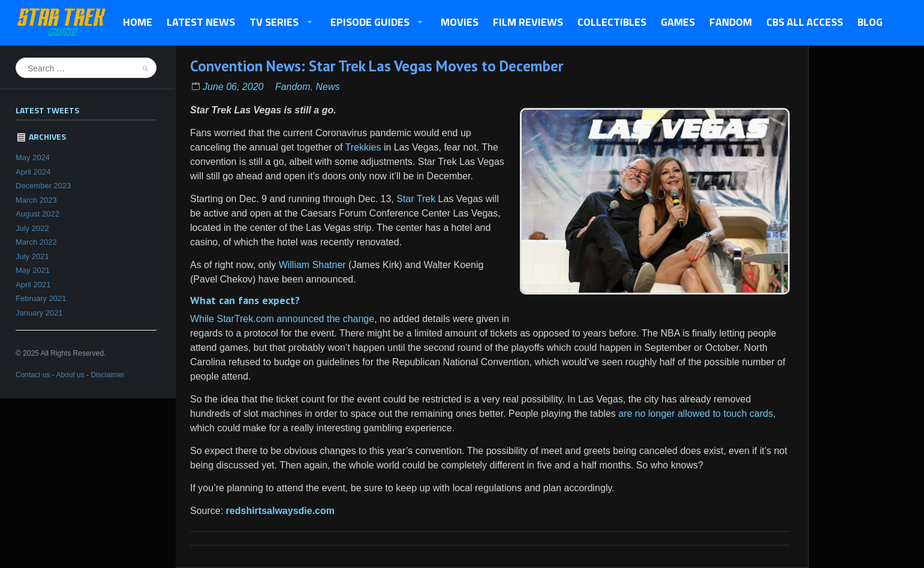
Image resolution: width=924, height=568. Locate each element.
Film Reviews (528, 22)
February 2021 (41, 298)
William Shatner (312, 265)
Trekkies (362, 147)
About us (70, 375)
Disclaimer (107, 375)
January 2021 (39, 313)
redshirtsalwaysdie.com (280, 511)
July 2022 (32, 228)
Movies (460, 22)
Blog (870, 22)
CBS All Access (805, 22)
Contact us (33, 375)
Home (138, 22)
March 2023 (36, 200)
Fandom (731, 22)
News (327, 87)
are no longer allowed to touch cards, (697, 414)
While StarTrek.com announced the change (282, 319)
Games (678, 22)
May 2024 (33, 157)
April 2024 (33, 172)
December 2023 (43, 186)
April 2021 (33, 285)
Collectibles (612, 22)
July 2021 (32, 256)
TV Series (277, 23)
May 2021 (33, 270)
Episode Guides (373, 23)
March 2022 (36, 242)
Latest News (201, 22)
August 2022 (37, 214)
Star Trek (416, 199)
